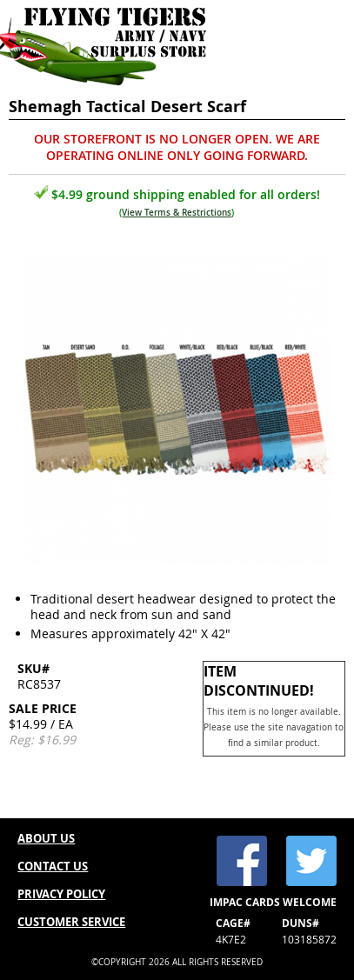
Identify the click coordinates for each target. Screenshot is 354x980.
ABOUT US (46, 838)
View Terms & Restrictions (177, 213)
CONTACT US (53, 866)
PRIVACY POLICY (61, 894)
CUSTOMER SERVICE (71, 922)
